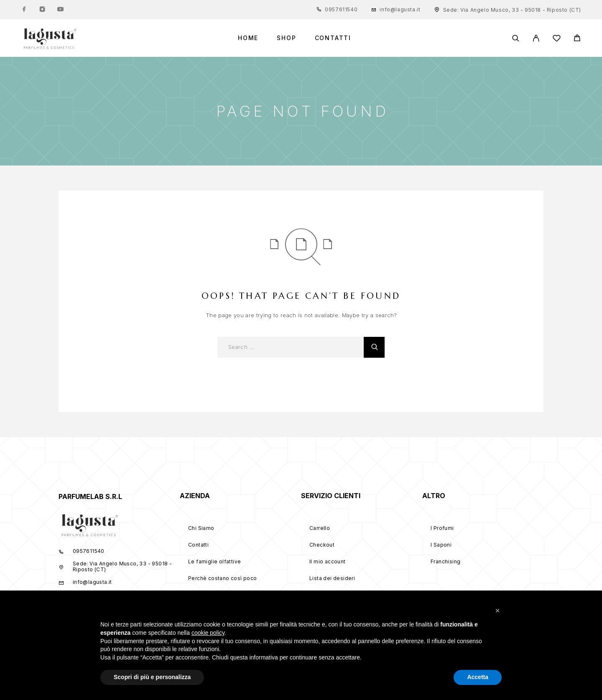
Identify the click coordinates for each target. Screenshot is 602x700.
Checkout (322, 545)
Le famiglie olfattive (214, 561)
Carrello (320, 528)
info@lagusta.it (400, 9)
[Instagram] (42, 10)
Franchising (445, 561)
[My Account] (536, 38)
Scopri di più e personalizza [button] (152, 677)
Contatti (333, 38)
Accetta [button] (478, 677)
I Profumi (442, 528)
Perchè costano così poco (223, 578)
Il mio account (328, 561)
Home (248, 38)
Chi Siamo (201, 528)
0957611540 (341, 9)
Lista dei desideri (332, 578)
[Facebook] (24, 10)
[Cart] (577, 39)
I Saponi (441, 545)
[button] (497, 611)
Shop (286, 38)
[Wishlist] (557, 39)
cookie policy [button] (208, 633)
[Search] (516, 38)
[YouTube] (60, 10)
